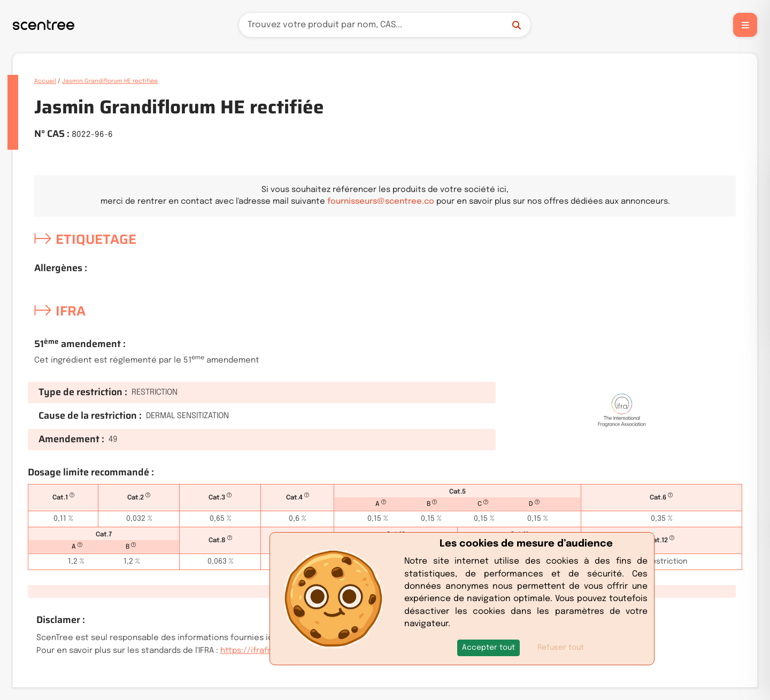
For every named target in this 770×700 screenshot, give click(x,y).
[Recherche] (385, 25)
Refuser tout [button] (561, 648)
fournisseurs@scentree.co (381, 202)
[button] (488, 648)
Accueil (45, 81)
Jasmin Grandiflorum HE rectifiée (110, 81)
